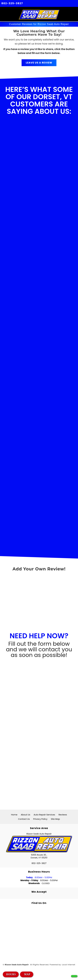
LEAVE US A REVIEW (39, 63)
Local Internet (69, 965)
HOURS (11, 974)
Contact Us (24, 819)
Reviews (63, 815)
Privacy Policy (40, 819)
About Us (26, 815)
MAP (27, 974)
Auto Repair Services (44, 815)
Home (14, 815)
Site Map (55, 819)
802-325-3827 (12, 3)
